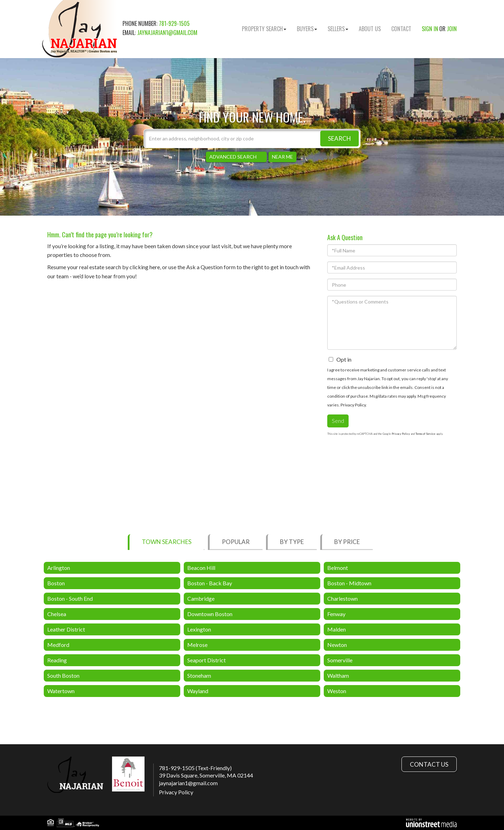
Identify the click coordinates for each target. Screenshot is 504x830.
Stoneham (199, 675)
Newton (337, 645)
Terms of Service (425, 434)
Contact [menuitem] (401, 29)
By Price (347, 542)
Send (338, 421)
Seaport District (206, 660)
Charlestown (342, 598)
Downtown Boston (210, 614)
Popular (236, 542)
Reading (57, 660)
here (155, 267)
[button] (339, 138)
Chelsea (57, 614)
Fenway (336, 614)
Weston (337, 691)
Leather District (66, 629)
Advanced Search (233, 157)
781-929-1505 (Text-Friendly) (195, 768)
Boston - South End (70, 598)
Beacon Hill (201, 568)
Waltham (338, 675)
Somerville (340, 660)
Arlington (59, 568)
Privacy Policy (353, 405)
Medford (58, 645)
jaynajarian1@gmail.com (167, 33)
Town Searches (167, 542)
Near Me (282, 157)
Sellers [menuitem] (338, 29)
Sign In (430, 29)
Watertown (61, 691)
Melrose (197, 645)
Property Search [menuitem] (264, 29)
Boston (56, 583)
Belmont (338, 568)
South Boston (63, 675)
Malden (337, 629)
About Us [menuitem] (370, 29)
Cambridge (201, 598)
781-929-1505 (174, 23)
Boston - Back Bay (210, 583)
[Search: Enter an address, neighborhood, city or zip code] (252, 138)
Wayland (198, 691)
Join (452, 29)
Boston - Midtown (349, 583)
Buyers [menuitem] (307, 29)
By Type (292, 542)
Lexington (199, 629)
